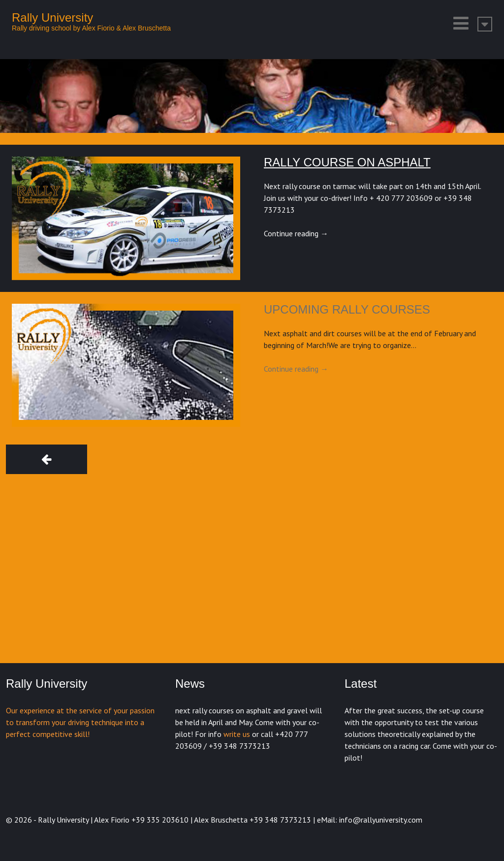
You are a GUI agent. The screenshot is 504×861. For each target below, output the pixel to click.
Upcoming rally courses (347, 309)
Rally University (52, 17)
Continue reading (296, 233)
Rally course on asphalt (347, 162)
